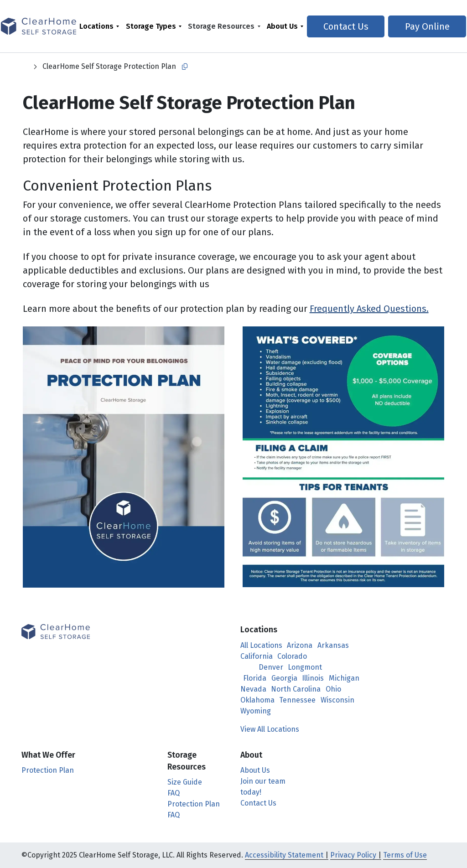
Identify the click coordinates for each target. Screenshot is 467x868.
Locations (98, 26)
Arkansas (333, 645)
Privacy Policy (353, 855)
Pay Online (423, 26)
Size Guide (185, 782)
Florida (255, 678)
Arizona (300, 645)
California (257, 656)
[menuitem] (101, 26)
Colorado (292, 656)
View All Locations (274, 729)
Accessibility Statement (284, 855)
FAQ (174, 793)
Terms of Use (405, 855)
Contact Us (345, 26)
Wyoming (256, 711)
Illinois (313, 678)
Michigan (344, 678)
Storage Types (152, 26)
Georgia (284, 678)
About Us (284, 26)
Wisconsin (337, 700)
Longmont (305, 667)
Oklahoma (257, 700)
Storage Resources (223, 26)
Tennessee (297, 700)
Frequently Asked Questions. (369, 309)
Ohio (333, 689)
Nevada (253, 689)
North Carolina (296, 689)
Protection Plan (48, 770)
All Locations (261, 645)
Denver (271, 667)
